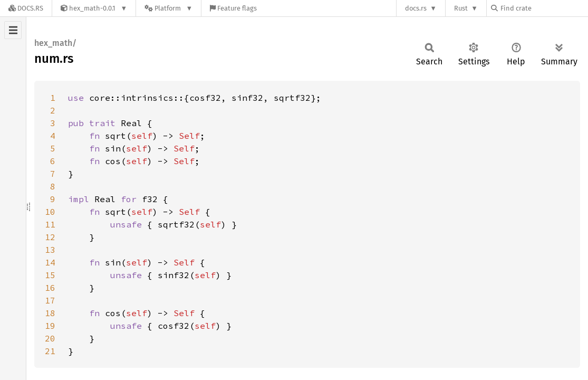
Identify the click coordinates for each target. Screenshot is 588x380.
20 (50, 338)
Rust (461, 8)
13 (50, 250)
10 (50, 212)
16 (50, 288)
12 (50, 237)
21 (50, 351)
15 (50, 275)
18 (50, 313)
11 (50, 224)
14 (50, 262)
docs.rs (416, 8)
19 (50, 326)
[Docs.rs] (26, 8)
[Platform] (168, 8)
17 (50, 300)
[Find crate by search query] (544, 8)
